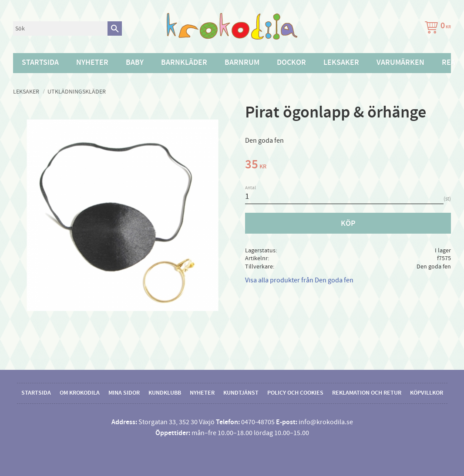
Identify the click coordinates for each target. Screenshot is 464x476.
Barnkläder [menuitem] (184, 63)
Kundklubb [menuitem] (165, 393)
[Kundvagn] (436, 28)
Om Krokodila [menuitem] (80, 393)
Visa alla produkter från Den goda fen (299, 280)
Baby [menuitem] (135, 63)
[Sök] (115, 28)
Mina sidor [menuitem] (124, 393)
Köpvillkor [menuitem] (427, 393)
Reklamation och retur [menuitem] (367, 393)
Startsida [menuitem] (40, 63)
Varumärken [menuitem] (400, 63)
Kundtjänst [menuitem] (241, 393)
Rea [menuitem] (449, 63)
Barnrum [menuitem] (242, 63)
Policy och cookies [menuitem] (295, 393)
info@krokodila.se (326, 422)
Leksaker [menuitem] (341, 63)
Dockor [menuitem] (291, 63)
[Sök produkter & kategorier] (60, 28)
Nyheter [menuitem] (92, 63)
